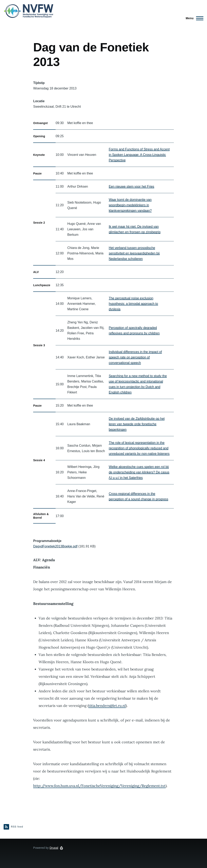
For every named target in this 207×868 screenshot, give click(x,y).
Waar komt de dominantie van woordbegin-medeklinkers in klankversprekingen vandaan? (130, 205)
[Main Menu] (193, 18)
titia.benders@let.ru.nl (107, 706)
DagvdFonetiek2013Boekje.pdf (55, 546)
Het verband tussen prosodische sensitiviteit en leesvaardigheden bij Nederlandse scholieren (134, 253)
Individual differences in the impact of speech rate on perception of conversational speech (135, 357)
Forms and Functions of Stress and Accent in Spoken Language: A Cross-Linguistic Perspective (139, 155)
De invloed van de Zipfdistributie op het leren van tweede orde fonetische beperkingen (137, 424)
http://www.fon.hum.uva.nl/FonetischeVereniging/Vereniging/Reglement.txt (99, 786)
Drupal (54, 848)
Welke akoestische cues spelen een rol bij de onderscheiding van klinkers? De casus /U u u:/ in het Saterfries (139, 472)
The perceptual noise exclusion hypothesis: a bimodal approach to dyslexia (133, 304)
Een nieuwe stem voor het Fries (131, 186)
